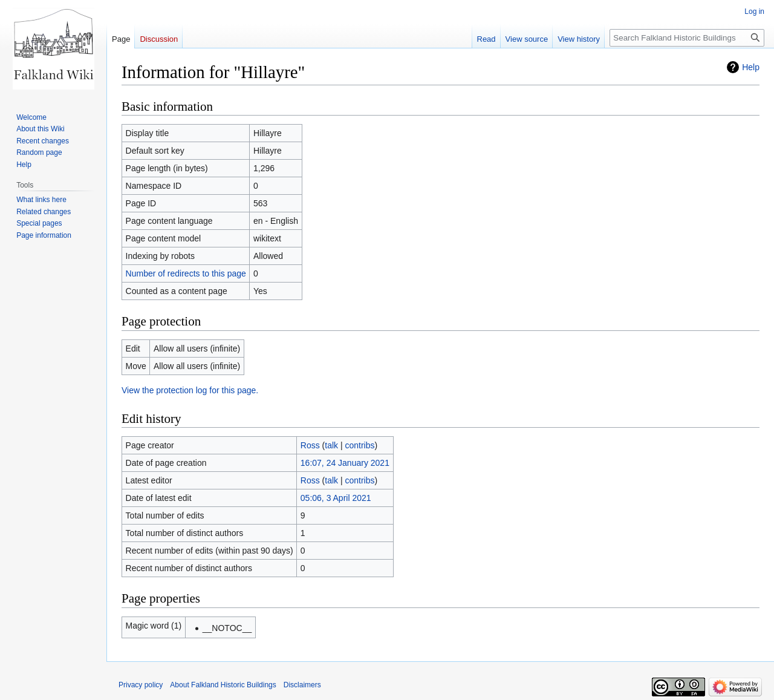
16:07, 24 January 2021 (345, 463)
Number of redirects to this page (186, 273)
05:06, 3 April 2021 (336, 498)
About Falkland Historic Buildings (223, 685)
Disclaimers (302, 685)
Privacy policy (141, 685)
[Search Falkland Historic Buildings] (687, 38)
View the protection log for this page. (190, 390)
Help (751, 67)
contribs (360, 445)
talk (331, 445)
